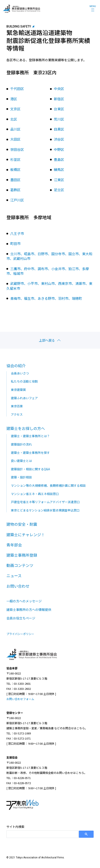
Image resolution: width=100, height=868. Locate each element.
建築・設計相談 (21, 477)
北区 (14, 119)
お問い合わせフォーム (20, 699)
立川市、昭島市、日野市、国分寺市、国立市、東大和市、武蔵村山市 (49, 256)
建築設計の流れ (21, 444)
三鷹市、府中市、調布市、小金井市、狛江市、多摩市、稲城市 (48, 271)
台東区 (59, 109)
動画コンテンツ (20, 565)
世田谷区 (17, 149)
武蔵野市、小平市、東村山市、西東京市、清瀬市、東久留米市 (49, 286)
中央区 (59, 89)
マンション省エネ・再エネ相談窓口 (35, 494)
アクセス (17, 414)
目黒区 (59, 129)
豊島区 (59, 159)
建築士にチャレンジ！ (26, 534)
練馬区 (59, 169)
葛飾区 (15, 190)
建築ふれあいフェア (24, 398)
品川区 (15, 129)
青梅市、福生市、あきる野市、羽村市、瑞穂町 (46, 298)
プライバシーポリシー (20, 634)
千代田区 (17, 89)
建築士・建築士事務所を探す (30, 453)
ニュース (14, 575)
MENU (93, 6)
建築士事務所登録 (22, 555)
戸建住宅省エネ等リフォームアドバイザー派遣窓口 (45, 502)
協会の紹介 (16, 366)
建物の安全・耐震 (22, 524)
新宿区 (59, 99)
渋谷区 (59, 139)
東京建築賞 (18, 390)
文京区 (15, 109)
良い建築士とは (21, 461)
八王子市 (17, 233)
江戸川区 (17, 200)
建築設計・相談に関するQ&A (30, 469)
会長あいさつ (20, 373)
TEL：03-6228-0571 (19, 778)
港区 (14, 99)
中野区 (59, 149)
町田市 (15, 243)
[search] (42, 834)
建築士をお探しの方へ (26, 428)
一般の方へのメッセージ (24, 601)
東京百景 (17, 406)
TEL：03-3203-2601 (19, 684)
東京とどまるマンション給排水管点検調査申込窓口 (45, 510)
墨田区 (15, 180)
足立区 (59, 190)
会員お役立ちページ (21, 618)
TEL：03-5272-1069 (19, 733)
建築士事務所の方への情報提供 (29, 609)
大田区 (15, 139)
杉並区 (15, 159)
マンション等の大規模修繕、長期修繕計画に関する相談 (48, 485)
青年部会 (14, 545)
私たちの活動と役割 (24, 381)
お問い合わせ (18, 586)
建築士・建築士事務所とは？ (30, 436)
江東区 (59, 180)
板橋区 (15, 169)
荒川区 (59, 119)
